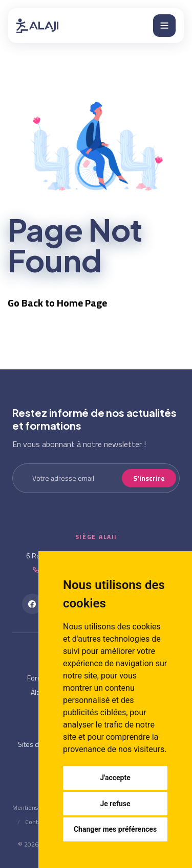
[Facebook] (32, 604)
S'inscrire (149, 478)
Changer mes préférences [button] (115, 829)
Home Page (82, 303)
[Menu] (164, 26)
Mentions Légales (36, 807)
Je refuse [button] (115, 804)
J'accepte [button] (115, 778)
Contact (36, 822)
